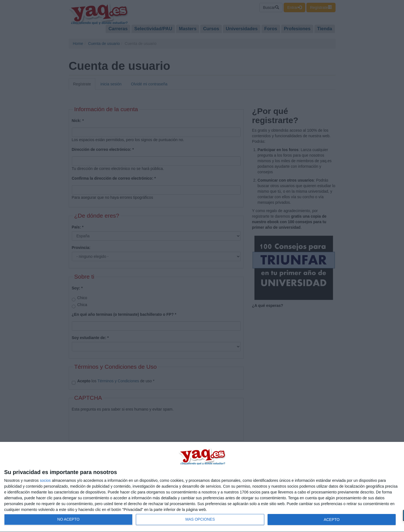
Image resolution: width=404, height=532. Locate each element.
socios (45, 480)
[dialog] (202, 487)
